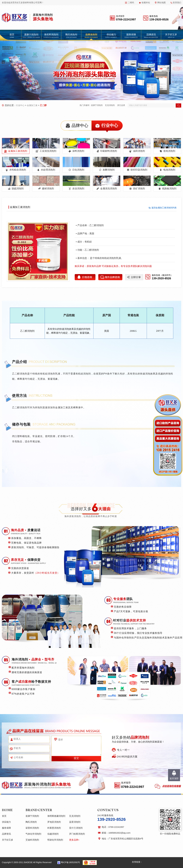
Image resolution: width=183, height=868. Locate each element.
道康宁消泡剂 (97, 105)
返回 (164, 208)
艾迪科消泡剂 (32, 840)
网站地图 (161, 3)
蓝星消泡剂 (75, 822)
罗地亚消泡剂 (54, 822)
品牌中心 (80, 126)
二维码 (131, 3)
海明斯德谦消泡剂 (56, 816)
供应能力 (6, 822)
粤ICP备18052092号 (71, 862)
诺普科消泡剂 (32, 828)
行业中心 (20, 105)
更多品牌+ (74, 840)
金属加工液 (32, 105)
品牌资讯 (6, 834)
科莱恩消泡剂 (54, 828)
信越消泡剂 (53, 834)
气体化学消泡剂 (33, 834)
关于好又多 (8, 840)
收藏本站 (146, 3)
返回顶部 (174, 778)
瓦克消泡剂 (110, 105)
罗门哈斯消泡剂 (77, 834)
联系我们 (177, 3)
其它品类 (121, 105)
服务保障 (6, 828)
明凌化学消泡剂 (55, 840)
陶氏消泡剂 (31, 822)
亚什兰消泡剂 (76, 828)
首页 (4, 816)
